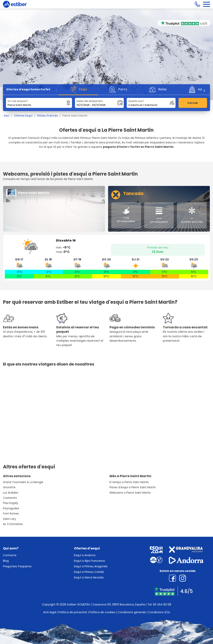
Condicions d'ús (159, 612)
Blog (6, 561)
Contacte (10, 555)
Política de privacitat (73, 612)
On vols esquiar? (18, 101)
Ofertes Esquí (23, 116)
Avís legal (50, 612)
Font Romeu (11, 514)
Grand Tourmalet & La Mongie (23, 482)
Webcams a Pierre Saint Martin (130, 493)
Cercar (193, 103)
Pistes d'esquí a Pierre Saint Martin (133, 487)
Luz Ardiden (11, 493)
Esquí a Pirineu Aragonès (91, 566)
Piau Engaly (11, 503)
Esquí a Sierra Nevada (89, 577)
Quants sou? (136, 101)
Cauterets (10, 498)
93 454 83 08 (162, 604)
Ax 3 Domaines (13, 524)
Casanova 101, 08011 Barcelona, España (119, 604)
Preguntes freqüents (17, 566)
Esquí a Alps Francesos (89, 561)
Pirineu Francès (47, 116)
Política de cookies (102, 612)
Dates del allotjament (90, 101)
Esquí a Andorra (85, 555)
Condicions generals (132, 612)
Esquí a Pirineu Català (89, 572)
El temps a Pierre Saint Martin (129, 482)
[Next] (204, 91)
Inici (7, 116)
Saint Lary (10, 519)
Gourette (9, 487)
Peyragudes (11, 508)
